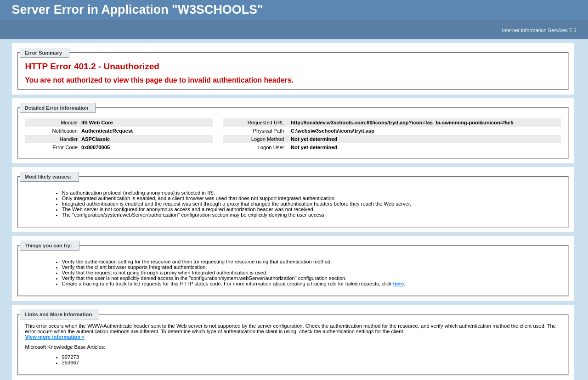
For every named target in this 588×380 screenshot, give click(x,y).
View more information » (55, 337)
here (399, 284)
